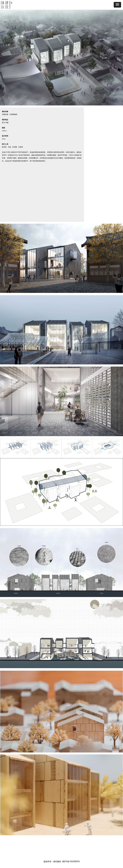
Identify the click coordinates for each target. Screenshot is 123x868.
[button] (117, 5)
